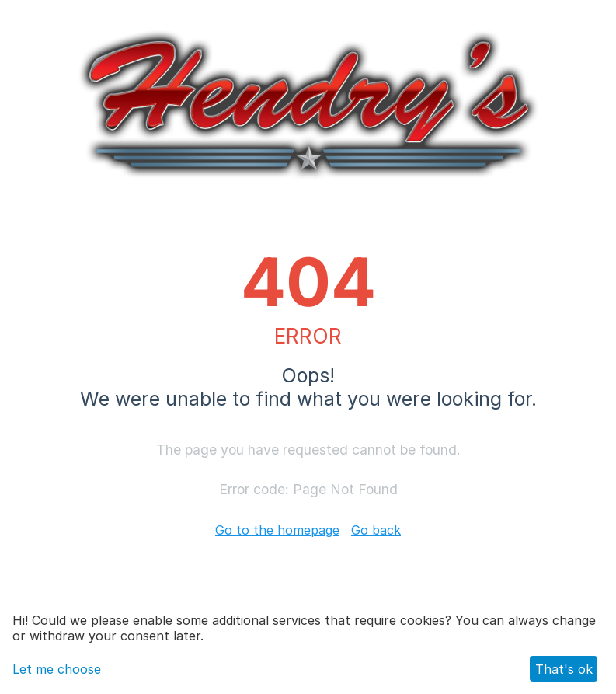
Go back (376, 530)
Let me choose (57, 669)
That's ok (564, 669)
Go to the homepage (277, 530)
